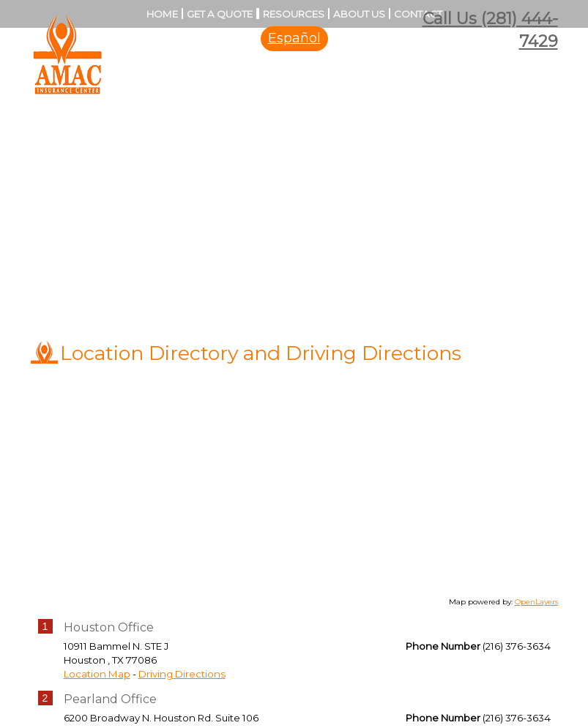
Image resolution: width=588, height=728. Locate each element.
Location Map (97, 674)
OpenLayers (536, 602)
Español (294, 38)
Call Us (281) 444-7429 (490, 30)
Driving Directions (182, 674)
